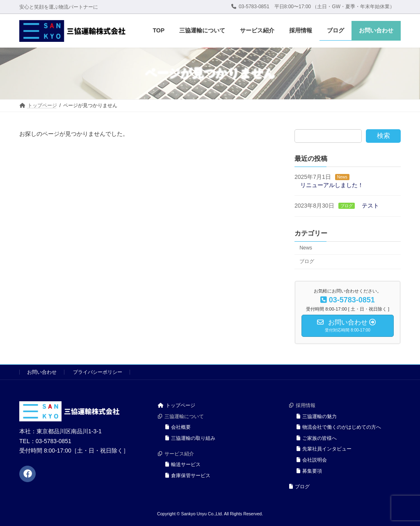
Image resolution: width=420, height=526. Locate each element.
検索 (383, 136)
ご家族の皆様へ (317, 438)
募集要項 (309, 471)
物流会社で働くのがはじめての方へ (339, 427)
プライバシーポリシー (98, 372)
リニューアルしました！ (332, 185)
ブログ (346, 206)
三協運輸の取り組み (190, 438)
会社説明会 (312, 460)
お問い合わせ (42, 372)
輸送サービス (183, 464)
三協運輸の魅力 (317, 416)
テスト (370, 206)
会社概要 (178, 427)
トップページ (177, 405)
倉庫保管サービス (188, 476)
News (342, 177)
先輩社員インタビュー (324, 449)
